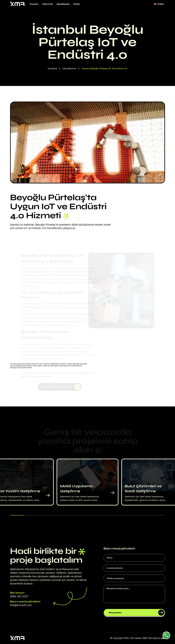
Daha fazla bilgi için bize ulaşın (62, 387)
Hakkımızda (48, 4)
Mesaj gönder (137, 613)
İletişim (77, 4)
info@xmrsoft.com (21, 605)
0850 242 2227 (19, 596)
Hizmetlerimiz (63, 4)
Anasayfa (34, 4)
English (159, 4)
